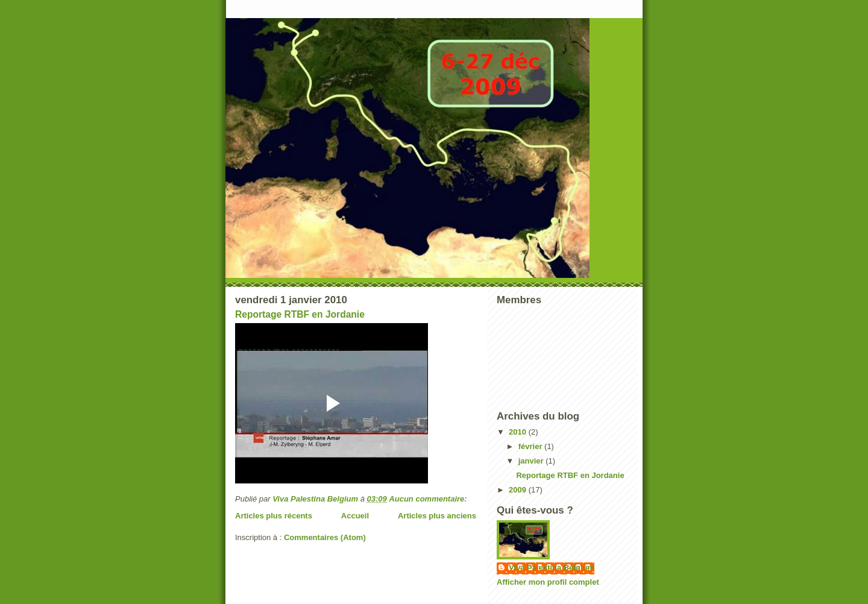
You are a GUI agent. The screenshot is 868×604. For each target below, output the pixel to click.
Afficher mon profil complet (548, 582)
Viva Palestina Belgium (552, 568)
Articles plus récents (274, 516)
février (531, 446)
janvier (532, 461)
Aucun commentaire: (429, 499)
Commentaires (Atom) (325, 537)
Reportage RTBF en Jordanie (300, 314)
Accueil (355, 516)
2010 (519, 432)
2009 (519, 490)
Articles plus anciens (437, 516)
